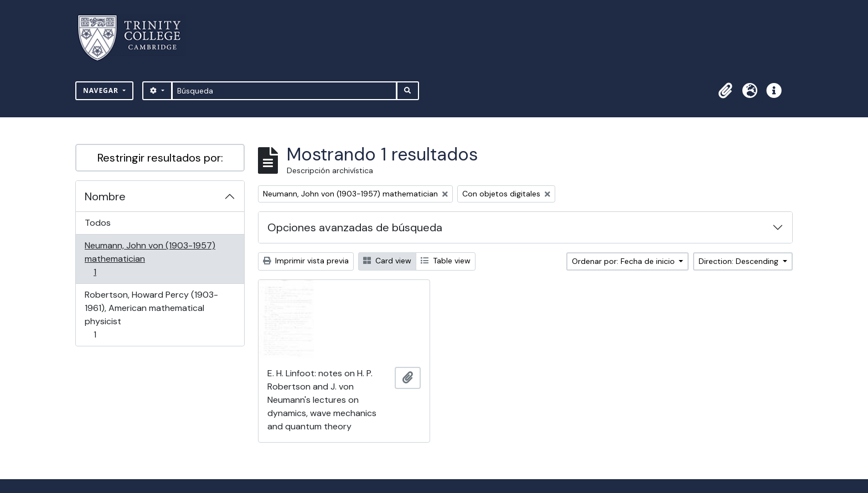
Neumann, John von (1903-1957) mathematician (150, 259)
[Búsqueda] (284, 91)
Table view (446, 261)
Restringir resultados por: (160, 158)
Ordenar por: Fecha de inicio (624, 261)
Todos (98, 223)
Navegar (102, 90)
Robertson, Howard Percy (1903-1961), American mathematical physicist (151, 315)
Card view (387, 261)
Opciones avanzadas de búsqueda (355, 227)
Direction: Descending (740, 261)
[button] (725, 91)
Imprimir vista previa (306, 261)
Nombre (105, 196)
